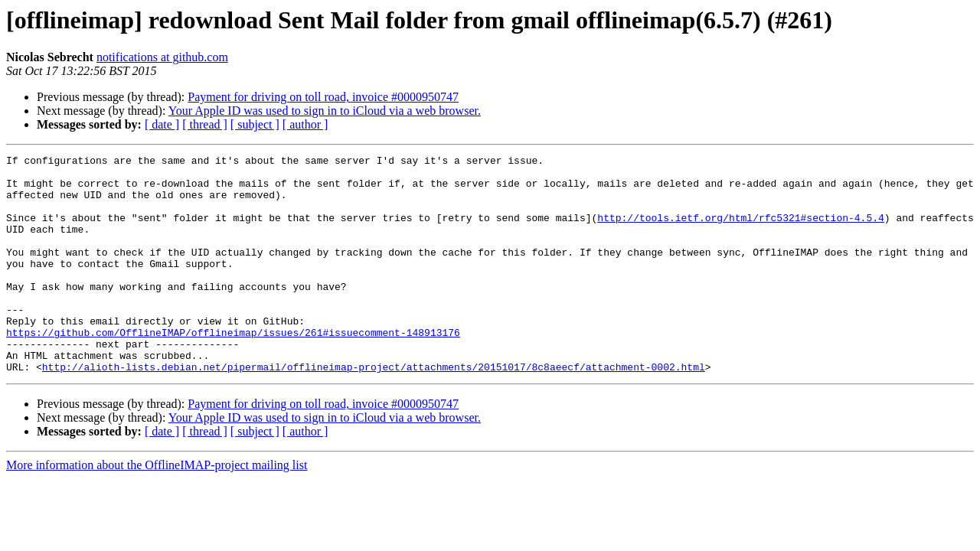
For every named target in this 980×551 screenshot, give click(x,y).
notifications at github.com (162, 57)
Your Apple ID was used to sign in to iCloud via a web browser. (325, 111)
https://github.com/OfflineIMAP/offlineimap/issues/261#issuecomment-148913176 (233, 369)
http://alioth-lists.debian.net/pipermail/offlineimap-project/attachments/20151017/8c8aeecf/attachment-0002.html (374, 410)
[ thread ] (205, 124)
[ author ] (305, 124)
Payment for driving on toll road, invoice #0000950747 (323, 97)
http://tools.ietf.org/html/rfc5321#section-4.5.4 (740, 231)
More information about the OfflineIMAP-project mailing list (157, 509)
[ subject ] (255, 124)
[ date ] (162, 124)
